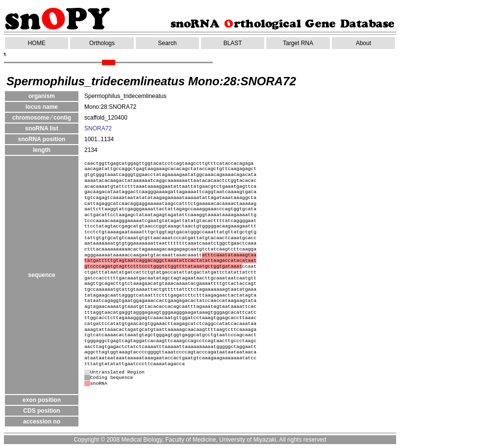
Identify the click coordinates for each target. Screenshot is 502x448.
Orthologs (102, 43)
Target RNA (298, 43)
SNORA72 (98, 128)
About (364, 43)
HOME (37, 43)
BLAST (233, 43)
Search (167, 43)
